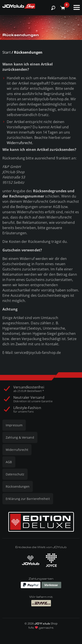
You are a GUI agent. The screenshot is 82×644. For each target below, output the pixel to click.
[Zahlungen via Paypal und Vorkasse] (41, 585)
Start (6, 52)
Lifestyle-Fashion (27, 409)
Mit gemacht (41, 628)
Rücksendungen (18, 486)
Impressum (14, 425)
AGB (9, 462)
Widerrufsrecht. (20, 143)
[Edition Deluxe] (41, 522)
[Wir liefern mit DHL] (41, 603)
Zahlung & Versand (20, 437)
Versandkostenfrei (29, 389)
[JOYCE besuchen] (51, 560)
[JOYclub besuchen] (31, 560)
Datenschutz (15, 474)
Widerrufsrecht (17, 450)
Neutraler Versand (33, 399)
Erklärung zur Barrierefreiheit (28, 499)
